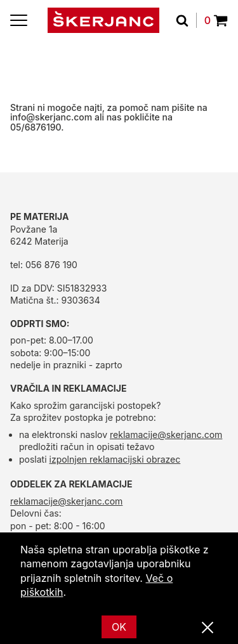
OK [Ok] (119, 627)
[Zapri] (208, 628)
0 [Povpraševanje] (216, 20)
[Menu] (19, 20)
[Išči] (186, 20)
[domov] (103, 20)
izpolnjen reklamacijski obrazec (115, 459)
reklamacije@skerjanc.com (166, 435)
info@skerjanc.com (51, 117)
